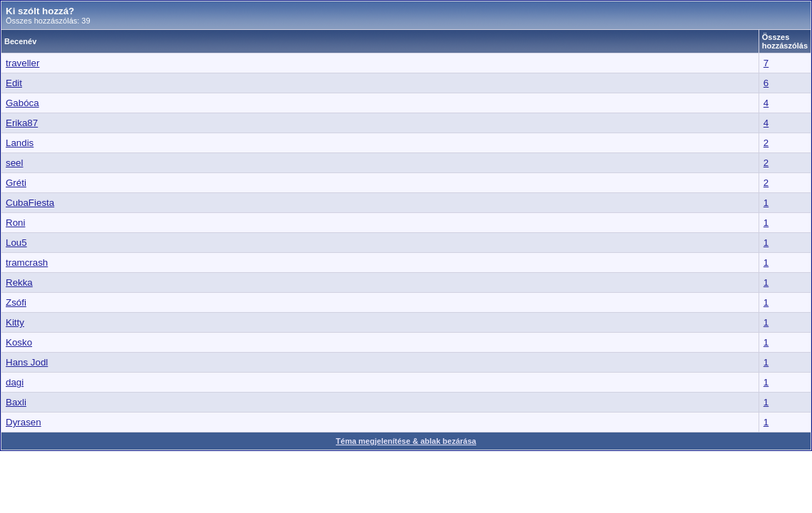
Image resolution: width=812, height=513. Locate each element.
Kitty (15, 322)
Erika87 (22, 123)
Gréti (16, 183)
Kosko (19, 342)
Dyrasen (24, 422)
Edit (14, 83)
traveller (22, 63)
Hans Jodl (27, 362)
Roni (15, 223)
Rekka (19, 283)
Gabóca (22, 103)
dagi (15, 382)
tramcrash (27, 263)
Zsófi (16, 302)
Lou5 (16, 243)
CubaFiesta (30, 203)
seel (14, 163)
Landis (20, 143)
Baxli (16, 402)
